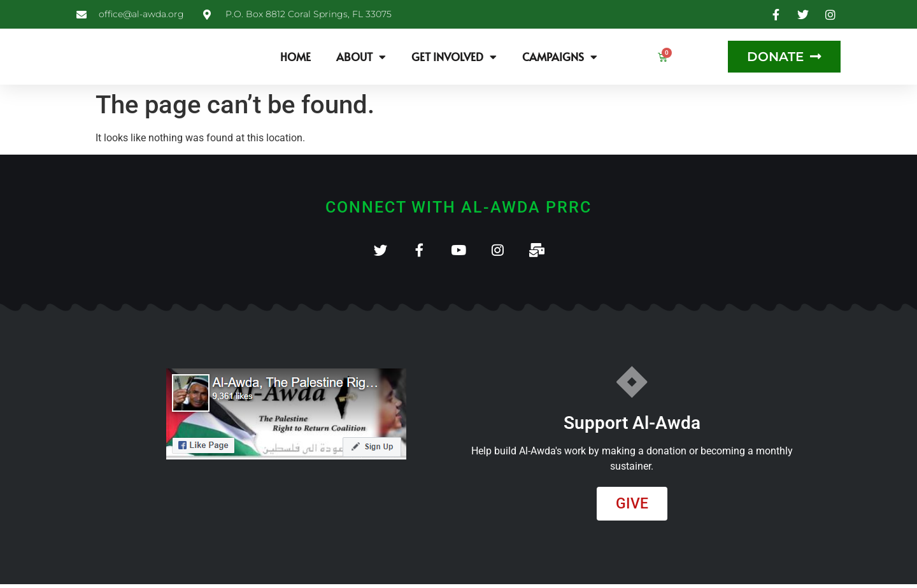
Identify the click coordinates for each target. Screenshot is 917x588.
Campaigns (560, 57)
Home (295, 57)
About (361, 57)
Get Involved (454, 57)
